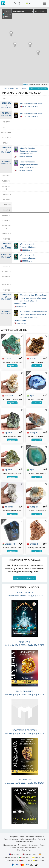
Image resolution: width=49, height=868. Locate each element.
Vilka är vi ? (40, 837)
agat (30, 395)
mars (24, 88)
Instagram (34, 845)
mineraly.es (38, 857)
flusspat (8, 395)
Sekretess (30, 837)
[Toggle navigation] (45, 3)
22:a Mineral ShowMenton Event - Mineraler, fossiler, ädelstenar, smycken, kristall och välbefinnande (30, 301)
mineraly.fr (14, 854)
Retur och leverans (11, 839)
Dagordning (9, 88)
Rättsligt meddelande (17, 837)
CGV (5, 837)
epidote (7, 432)
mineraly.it (24, 857)
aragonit (32, 544)
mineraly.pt (25, 860)
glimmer (8, 507)
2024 (18, 88)
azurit (7, 358)
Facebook (22, 845)
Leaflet (26, 84)
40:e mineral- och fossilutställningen (28, 247)
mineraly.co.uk (29, 854)
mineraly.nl (11, 860)
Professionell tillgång (28, 839)
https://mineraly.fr (24, 850)
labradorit (9, 544)
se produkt (12, 366)
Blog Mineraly (10, 845)
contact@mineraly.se (28, 847)
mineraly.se (38, 860)
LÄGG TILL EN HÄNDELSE (24, 578)
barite (31, 358)
